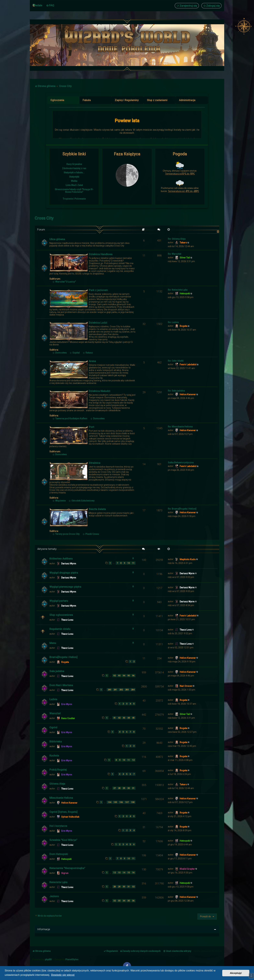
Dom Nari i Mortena (61, 685)
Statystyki (74, 177)
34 (124, 901)
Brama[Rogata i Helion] (63, 657)
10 (129, 563)
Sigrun (65, 873)
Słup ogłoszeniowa (61, 615)
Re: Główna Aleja (177, 239)
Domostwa (60, 353)
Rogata (183, 326)
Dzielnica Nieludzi (99, 391)
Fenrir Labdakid (188, 365)
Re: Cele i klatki (176, 361)
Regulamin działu (60, 629)
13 (119, 873)
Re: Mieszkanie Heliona (180, 427)
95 (129, 676)
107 (127, 802)
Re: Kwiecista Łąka (178, 290)
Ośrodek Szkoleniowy (82, 501)
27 (115, 788)
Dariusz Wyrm (69, 564)
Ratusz (88, 353)
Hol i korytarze (58, 826)
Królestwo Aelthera (61, 559)
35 (129, 901)
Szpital (75, 353)
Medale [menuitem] (38, 5)
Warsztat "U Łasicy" (64, 282)
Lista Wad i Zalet (74, 185)
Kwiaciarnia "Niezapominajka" (67, 868)
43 (124, 718)
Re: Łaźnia (173, 322)
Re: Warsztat (174, 254)
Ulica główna (57, 239)
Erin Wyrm (67, 704)
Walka (74, 181)
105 (115, 802)
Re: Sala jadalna (176, 391)
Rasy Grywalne (74, 164)
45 (133, 718)
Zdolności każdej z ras (74, 168)
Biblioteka (56, 741)
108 (133, 802)
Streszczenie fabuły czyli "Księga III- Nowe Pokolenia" (74, 191)
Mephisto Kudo (188, 559)
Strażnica (95, 463)
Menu (53, 643)
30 (129, 788)
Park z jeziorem (98, 290)
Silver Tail (185, 258)
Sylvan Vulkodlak (70, 817)
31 (133, 788)
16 (133, 873)
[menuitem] (50, 5)
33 (119, 901)
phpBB (48, 959)
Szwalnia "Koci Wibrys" (63, 840)
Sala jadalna (57, 671)
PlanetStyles (72, 959)
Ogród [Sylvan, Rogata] (63, 812)
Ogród (53, 727)
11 (133, 563)
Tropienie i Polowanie (74, 199)
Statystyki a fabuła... (74, 173)
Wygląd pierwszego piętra (65, 587)
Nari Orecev (186, 686)
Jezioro (54, 896)
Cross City (44, 218)
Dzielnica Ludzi (98, 323)
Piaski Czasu (91, 534)
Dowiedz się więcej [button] (63, 975)
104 (109, 802)
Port (91, 427)
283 (127, 690)
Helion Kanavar (188, 394)
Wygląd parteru (59, 601)
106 (121, 802)
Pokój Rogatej (58, 770)
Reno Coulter (68, 718)
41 (115, 718)
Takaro (183, 243)
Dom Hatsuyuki (59, 854)
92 (115, 676)
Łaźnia (53, 699)
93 (119, 676)
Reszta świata (97, 509)
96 (133, 676)
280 (109, 690)
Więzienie (59, 501)
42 (119, 718)
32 (133, 887)
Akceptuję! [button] (236, 973)
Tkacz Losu (67, 620)
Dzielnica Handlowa (101, 254)
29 (124, 788)
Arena (92, 361)
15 (129, 873)
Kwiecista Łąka (58, 882)
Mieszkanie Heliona (61, 798)
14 (124, 873)
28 (119, 788)
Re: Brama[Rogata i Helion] (182, 509)
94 (124, 676)
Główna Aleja (57, 784)
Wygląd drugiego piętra (64, 573)
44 (129, 718)
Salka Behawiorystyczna (181, 463)
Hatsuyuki (185, 294)
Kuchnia (54, 756)
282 (121, 690)
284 (133, 690)
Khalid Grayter (187, 869)
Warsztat (55, 713)
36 (133, 901)
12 (133, 760)
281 (115, 690)
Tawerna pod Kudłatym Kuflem (70, 419)
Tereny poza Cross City (66, 534)
